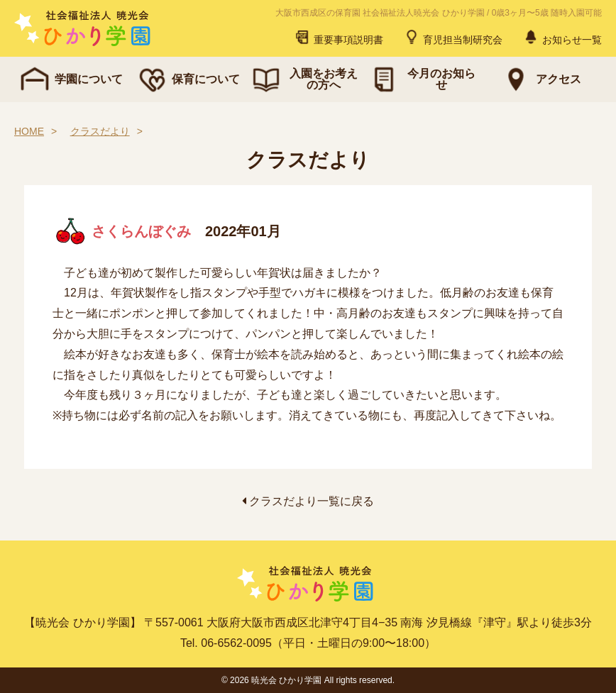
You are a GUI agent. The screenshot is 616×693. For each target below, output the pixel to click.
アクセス (540, 79)
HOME (29, 131)
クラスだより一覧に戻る (308, 501)
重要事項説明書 (339, 37)
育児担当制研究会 (453, 37)
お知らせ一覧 (562, 37)
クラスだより (100, 131)
